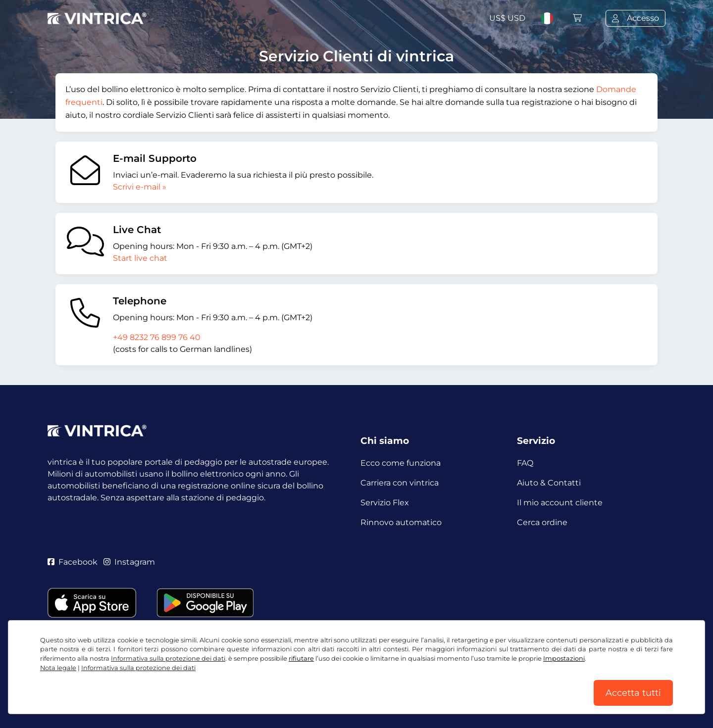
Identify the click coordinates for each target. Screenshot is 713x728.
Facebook (73, 562)
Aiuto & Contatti (549, 483)
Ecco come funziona (401, 463)
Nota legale (415, 682)
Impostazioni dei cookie (340, 682)
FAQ (525, 463)
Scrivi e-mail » (140, 187)
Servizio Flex (385, 503)
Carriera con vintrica (400, 483)
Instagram (129, 562)
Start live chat (140, 258)
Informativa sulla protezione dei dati (216, 682)
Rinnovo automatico (401, 522)
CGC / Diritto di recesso (93, 682)
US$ (507, 18)
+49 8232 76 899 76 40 (157, 337)
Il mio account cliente (560, 503)
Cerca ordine (542, 522)
